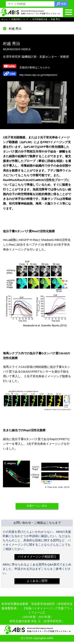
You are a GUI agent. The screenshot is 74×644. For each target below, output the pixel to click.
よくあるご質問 (37, 583)
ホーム (4, 19)
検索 (64, 4)
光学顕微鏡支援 (40, 19)
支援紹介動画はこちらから (37, 68)
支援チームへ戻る (37, 507)
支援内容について (20, 19)
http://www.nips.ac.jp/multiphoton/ (41, 75)
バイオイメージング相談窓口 (37, 559)
